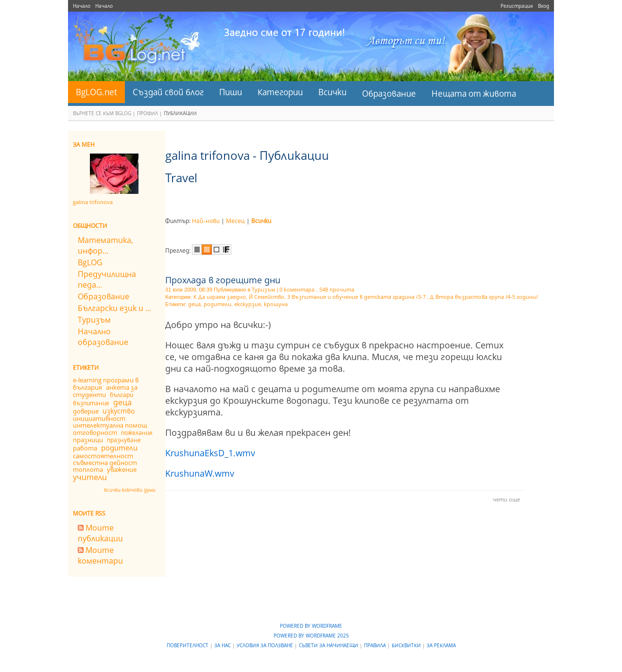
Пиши (231, 92)
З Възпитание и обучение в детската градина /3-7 (357, 297)
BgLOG (90, 262)
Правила (376, 645)
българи (121, 395)
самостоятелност (103, 456)
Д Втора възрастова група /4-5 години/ (484, 297)
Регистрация (517, 6)
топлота (88, 469)
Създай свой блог (168, 92)
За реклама (441, 645)
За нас (223, 645)
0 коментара (297, 289)
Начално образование (103, 337)
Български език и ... (114, 308)
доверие (86, 411)
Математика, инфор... (105, 245)
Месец (235, 221)
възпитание (91, 403)
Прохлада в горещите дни (223, 280)
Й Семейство (267, 297)
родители (119, 448)
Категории (280, 92)
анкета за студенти (105, 391)
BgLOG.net (96, 92)
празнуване (124, 440)
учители (90, 477)
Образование (389, 94)
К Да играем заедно (220, 297)
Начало (82, 6)
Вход (544, 6)
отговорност (95, 432)
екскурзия (248, 304)
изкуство (119, 411)
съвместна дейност (105, 463)
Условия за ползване (266, 645)
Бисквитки (407, 645)
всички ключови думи (130, 490)
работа (85, 448)
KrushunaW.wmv (200, 473)
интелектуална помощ (110, 425)
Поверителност (188, 645)
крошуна (276, 304)
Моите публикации (100, 533)
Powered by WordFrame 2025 (311, 636)
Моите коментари (100, 555)
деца (122, 402)
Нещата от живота (474, 94)
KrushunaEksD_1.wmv (210, 453)
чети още (506, 499)
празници (88, 440)
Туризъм (94, 320)
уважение (122, 469)
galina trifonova (93, 202)
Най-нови (206, 221)
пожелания (137, 433)
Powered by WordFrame (311, 626)
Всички (332, 92)
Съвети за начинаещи (329, 645)
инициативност (99, 418)
